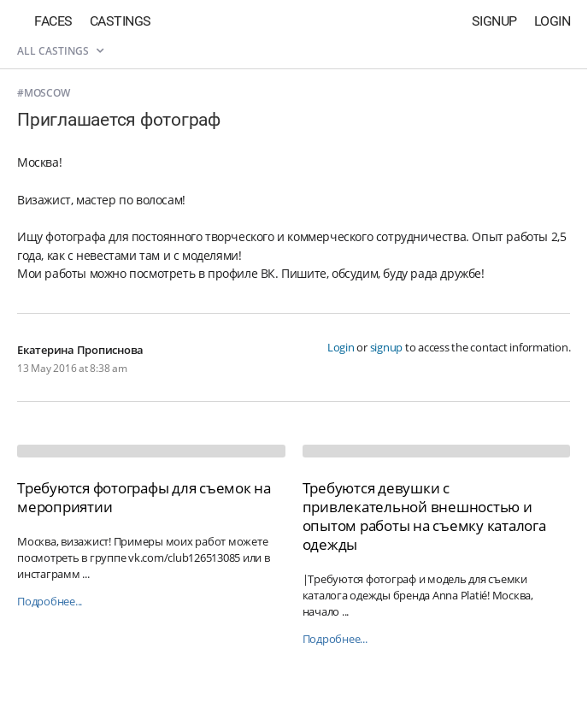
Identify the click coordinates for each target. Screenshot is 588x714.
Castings (121, 21)
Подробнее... (50, 602)
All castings (60, 51)
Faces (53, 21)
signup (387, 347)
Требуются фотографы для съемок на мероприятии (144, 497)
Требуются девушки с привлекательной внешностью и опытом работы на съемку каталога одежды (424, 516)
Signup (494, 21)
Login (553, 21)
